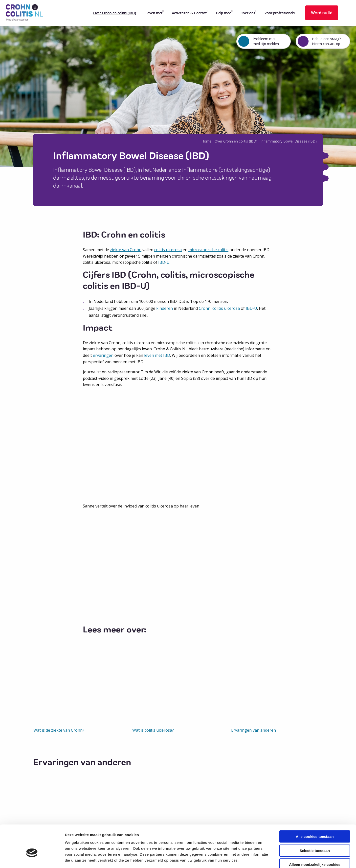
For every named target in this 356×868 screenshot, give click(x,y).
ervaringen (103, 355)
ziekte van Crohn (126, 250)
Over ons (248, 13)
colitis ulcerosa (168, 250)
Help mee (223, 13)
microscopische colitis (208, 250)
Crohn (205, 308)
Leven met (154, 13)
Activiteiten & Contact (189, 13)
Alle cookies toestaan (315, 809)
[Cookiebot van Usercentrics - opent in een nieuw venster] (32, 858)
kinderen (165, 308)
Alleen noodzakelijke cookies (315, 837)
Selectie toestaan (315, 823)
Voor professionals (280, 13)
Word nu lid (322, 13)
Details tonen (267, 858)
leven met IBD (157, 355)
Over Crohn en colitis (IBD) (115, 13)
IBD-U (164, 262)
